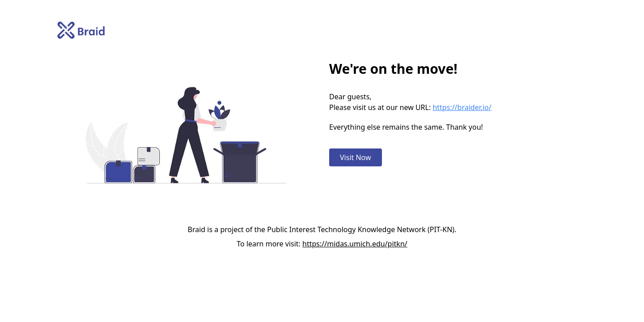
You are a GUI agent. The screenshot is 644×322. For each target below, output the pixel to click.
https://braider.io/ (462, 107)
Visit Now (356, 157)
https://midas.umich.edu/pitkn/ (355, 244)
